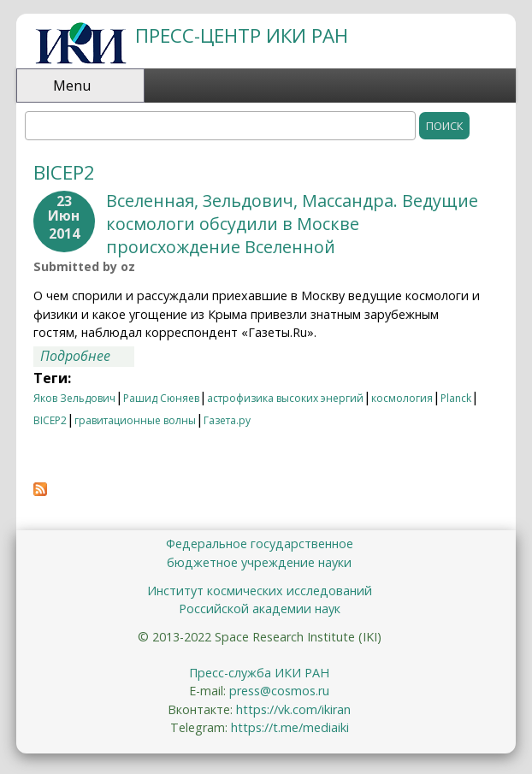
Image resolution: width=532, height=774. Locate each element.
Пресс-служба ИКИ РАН (259, 673)
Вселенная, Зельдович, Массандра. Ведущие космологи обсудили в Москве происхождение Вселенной (292, 224)
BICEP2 (50, 420)
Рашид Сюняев (161, 398)
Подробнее (87, 357)
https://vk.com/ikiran (293, 709)
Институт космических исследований (260, 591)
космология (402, 398)
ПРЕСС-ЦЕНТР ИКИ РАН (242, 35)
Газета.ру (227, 420)
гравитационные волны (135, 420)
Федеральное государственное (260, 544)
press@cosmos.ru (279, 691)
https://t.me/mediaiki (290, 727)
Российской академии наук (260, 609)
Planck (456, 398)
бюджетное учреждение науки (259, 562)
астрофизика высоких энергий (285, 398)
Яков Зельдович (74, 398)
